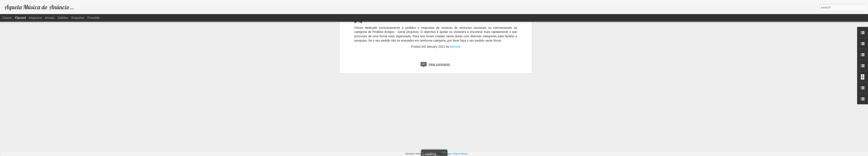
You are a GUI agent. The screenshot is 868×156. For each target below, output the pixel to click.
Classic (7, 18)
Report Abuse (460, 154)
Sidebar (63, 18)
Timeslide (93, 18)
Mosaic (50, 18)
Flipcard (20, 18)
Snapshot (78, 18)
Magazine (35, 18)
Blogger (448, 154)
